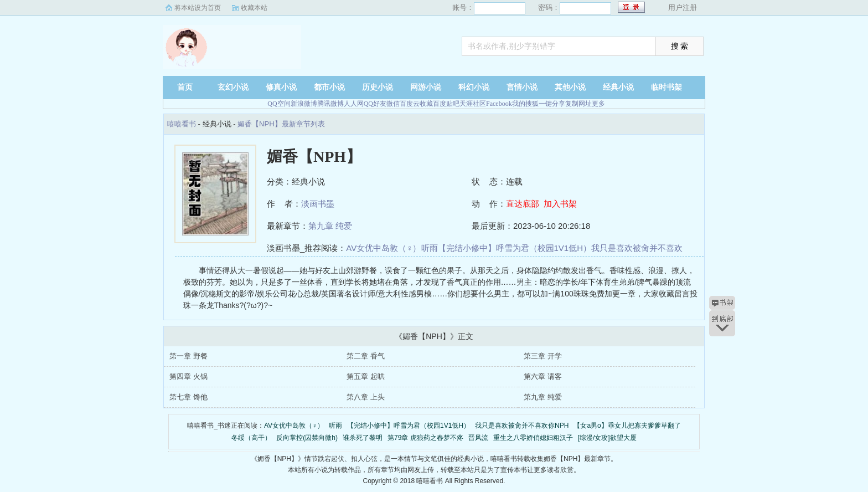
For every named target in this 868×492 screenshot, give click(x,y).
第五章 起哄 (366, 376)
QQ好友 (375, 104)
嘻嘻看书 (232, 47)
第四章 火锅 (188, 376)
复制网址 (578, 104)
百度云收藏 (416, 104)
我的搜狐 (525, 104)
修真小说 (281, 87)
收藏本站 (254, 8)
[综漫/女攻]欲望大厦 (607, 438)
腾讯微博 (330, 104)
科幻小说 (474, 87)
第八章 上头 (366, 397)
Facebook (499, 104)
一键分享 (552, 104)
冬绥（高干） (251, 438)
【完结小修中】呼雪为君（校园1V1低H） (515, 248)
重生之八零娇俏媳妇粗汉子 (533, 438)
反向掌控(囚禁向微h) (307, 438)
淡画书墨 (318, 204)
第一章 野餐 (188, 356)
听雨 (430, 248)
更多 (598, 104)
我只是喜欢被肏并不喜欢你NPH (522, 426)
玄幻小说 (233, 87)
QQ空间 (279, 104)
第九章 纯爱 (330, 226)
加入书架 (560, 204)
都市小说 (329, 87)
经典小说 (618, 87)
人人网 (354, 104)
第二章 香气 (366, 356)
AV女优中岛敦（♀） (383, 248)
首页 (185, 87)
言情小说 (522, 87)
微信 (393, 104)
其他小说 (570, 87)
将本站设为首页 (198, 8)
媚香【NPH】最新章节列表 (281, 124)
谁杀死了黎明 (363, 438)
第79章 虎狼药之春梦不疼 (425, 438)
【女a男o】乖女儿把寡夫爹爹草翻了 (627, 426)
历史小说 (378, 87)
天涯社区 (473, 104)
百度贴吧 (446, 104)
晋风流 (478, 438)
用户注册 (683, 7)
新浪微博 (304, 104)
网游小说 (426, 87)
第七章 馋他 (188, 397)
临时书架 (666, 87)
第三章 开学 (543, 356)
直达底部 (523, 204)
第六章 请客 (543, 376)
